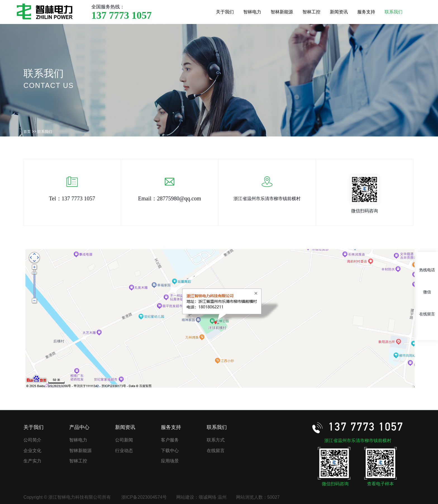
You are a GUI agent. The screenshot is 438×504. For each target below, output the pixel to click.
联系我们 (394, 12)
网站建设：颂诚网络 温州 (201, 497)
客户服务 (170, 440)
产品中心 (79, 427)
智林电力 (252, 12)
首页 (27, 132)
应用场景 (170, 461)
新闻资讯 (339, 12)
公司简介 (32, 440)
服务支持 (366, 12)
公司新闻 (124, 440)
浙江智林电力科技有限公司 (45, 11)
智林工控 (311, 12)
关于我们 (225, 12)
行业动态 (124, 451)
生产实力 (32, 461)
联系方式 (216, 440)
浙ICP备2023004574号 (144, 497)
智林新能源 (282, 12)
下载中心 (170, 451)
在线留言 (216, 451)
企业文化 (32, 451)
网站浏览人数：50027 (258, 497)
